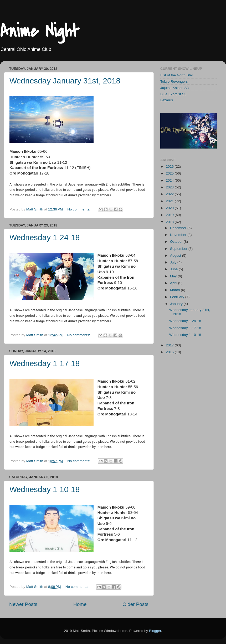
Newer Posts (23, 604)
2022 (170, 194)
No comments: (79, 209)
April (174, 283)
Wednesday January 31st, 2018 (65, 81)
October (177, 242)
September (179, 249)
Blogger (155, 631)
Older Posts (135, 604)
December (179, 228)
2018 (170, 222)
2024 (170, 180)
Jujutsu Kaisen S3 (174, 88)
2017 (170, 345)
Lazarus (167, 100)
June (174, 269)
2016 (170, 352)
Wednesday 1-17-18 (45, 363)
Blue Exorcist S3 (173, 94)
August (176, 255)
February (178, 297)
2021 (170, 201)
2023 (170, 187)
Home (80, 604)
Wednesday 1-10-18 (45, 489)
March (175, 290)
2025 (170, 173)
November (179, 235)
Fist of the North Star (177, 75)
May (174, 276)
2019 (170, 215)
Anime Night (40, 31)
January (177, 304)
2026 (170, 167)
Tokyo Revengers (174, 81)
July (174, 262)
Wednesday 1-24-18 (45, 237)
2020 (170, 208)
